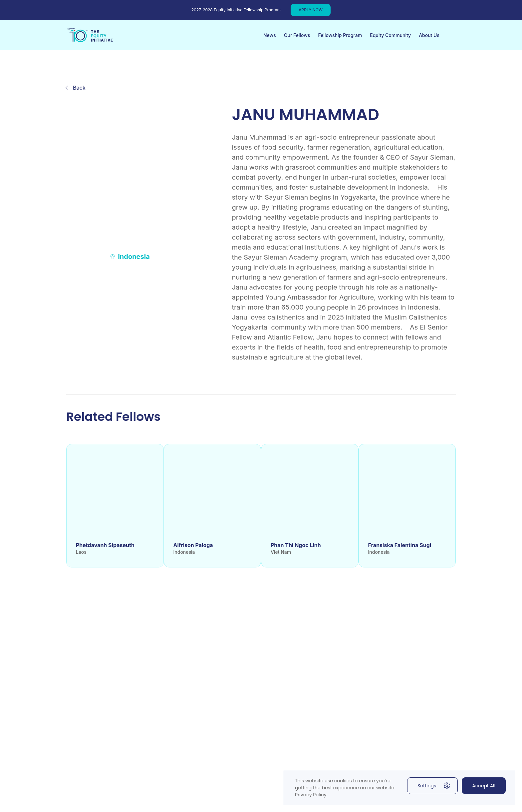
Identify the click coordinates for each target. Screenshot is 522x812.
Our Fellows (297, 35)
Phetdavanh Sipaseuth (105, 545)
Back (79, 88)
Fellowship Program (340, 35)
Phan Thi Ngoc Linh (296, 545)
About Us (429, 35)
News (270, 35)
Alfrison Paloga (193, 545)
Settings (434, 786)
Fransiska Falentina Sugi (400, 545)
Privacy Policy (311, 795)
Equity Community (390, 35)
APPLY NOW (311, 10)
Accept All (484, 786)
